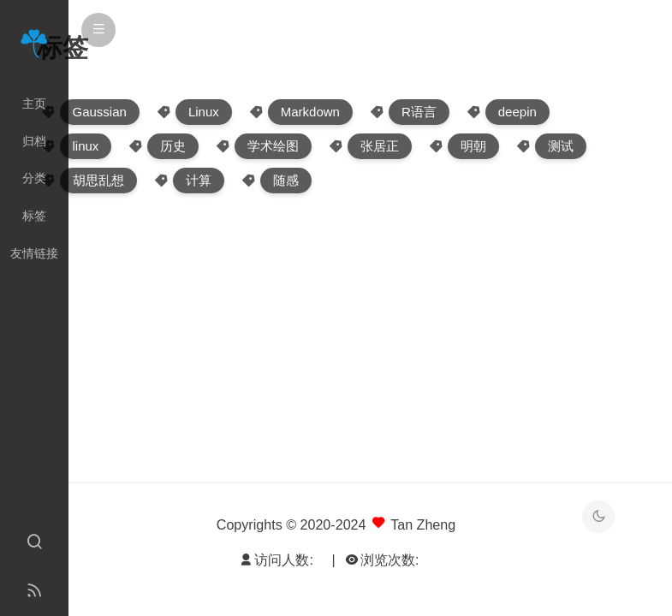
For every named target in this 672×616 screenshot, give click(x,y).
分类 (34, 178)
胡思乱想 (98, 180)
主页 (34, 104)
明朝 (473, 146)
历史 (173, 146)
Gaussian (100, 112)
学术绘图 (273, 146)
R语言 (419, 112)
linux (86, 146)
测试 (561, 146)
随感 (286, 180)
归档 (34, 141)
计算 (199, 180)
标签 (34, 216)
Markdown (310, 112)
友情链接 (34, 253)
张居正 (380, 146)
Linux (204, 112)
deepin (517, 112)
